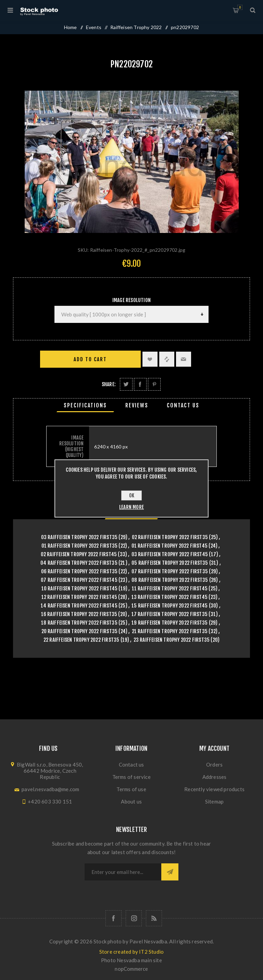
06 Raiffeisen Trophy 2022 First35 (79, 571)
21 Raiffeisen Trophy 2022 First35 (170, 631)
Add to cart (90, 359)
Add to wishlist (150, 359)
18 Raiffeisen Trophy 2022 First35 (79, 623)
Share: (109, 384)
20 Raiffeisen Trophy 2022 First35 (80, 631)
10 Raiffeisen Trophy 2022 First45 (80, 589)
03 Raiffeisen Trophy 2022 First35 (79, 537)
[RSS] (154, 918)
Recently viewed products (214, 789)
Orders (214, 765)
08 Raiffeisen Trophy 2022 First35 (170, 580)
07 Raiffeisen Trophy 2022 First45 (79, 580)
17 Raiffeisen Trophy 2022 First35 (170, 614)
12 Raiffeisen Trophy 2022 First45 (79, 597)
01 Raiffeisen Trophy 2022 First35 (80, 546)
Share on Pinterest (154, 384)
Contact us (131, 765)
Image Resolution (131, 300)
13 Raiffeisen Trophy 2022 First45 (170, 597)
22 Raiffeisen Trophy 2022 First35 (82, 640)
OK (132, 495)
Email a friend (184, 359)
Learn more (131, 507)
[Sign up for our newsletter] (123, 872)
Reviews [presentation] (137, 405)
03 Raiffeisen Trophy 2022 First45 (170, 554)
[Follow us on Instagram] (134, 918)
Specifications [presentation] (85, 405)
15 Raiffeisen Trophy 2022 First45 (170, 606)
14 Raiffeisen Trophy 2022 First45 (79, 606)
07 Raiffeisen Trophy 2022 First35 (170, 571)
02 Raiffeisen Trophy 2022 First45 (79, 554)
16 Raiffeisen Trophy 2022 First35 (79, 614)
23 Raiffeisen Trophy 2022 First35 (172, 640)
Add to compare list (167, 359)
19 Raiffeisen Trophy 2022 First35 (170, 623)
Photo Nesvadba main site (131, 960)
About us (131, 801)
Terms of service (131, 777)
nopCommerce (131, 969)
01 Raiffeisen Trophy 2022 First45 (170, 546)
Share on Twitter (126, 384)
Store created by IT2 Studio (131, 952)
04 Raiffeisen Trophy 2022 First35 (79, 563)
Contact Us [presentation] (183, 405)
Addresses (215, 777)
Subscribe (170, 872)
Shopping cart (240, 7)
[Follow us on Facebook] (114, 918)
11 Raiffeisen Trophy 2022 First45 (170, 589)
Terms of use (131, 789)
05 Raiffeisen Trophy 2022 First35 (170, 563)
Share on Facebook (140, 384)
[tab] (85, 405)
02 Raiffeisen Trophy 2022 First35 (170, 537)
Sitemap (214, 801)
